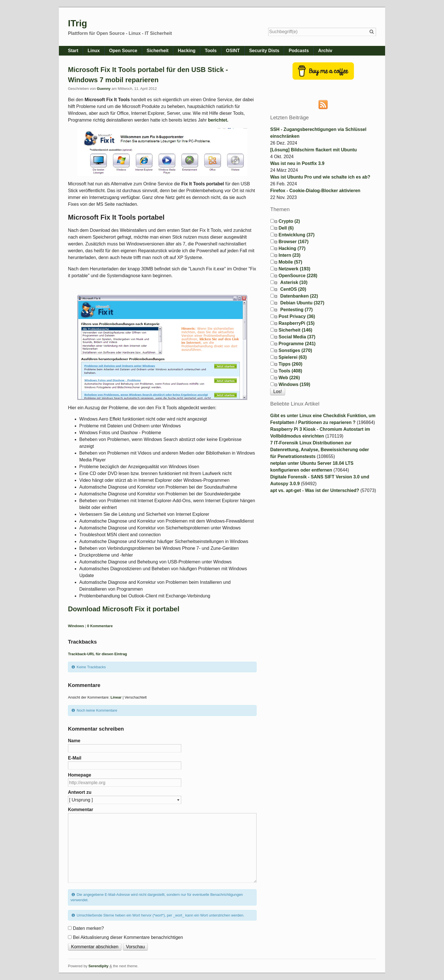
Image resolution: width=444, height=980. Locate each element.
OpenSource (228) (298, 276)
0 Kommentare (100, 626)
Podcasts (299, 51)
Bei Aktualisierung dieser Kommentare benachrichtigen (128, 937)
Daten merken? (88, 928)
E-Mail (75, 758)
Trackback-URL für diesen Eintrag (98, 654)
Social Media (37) (297, 337)
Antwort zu (80, 792)
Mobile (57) (291, 262)
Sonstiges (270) (295, 350)
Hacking (187, 51)
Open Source (123, 51)
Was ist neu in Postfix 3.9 (297, 163)
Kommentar (81, 810)
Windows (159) (294, 384)
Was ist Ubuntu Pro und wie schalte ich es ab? (320, 177)
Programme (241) (297, 344)
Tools (211, 51)
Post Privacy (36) (297, 316)
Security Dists (264, 51)
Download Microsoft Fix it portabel (124, 609)
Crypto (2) (289, 221)
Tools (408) (290, 371)
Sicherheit (158, 51)
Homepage (80, 775)
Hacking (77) (292, 248)
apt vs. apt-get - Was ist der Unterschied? (315, 490)
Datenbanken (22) (299, 296)
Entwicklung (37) (297, 235)
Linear (116, 697)
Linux (94, 51)
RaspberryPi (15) (297, 323)
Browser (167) (294, 242)
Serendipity (98, 966)
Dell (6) (286, 228)
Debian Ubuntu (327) (302, 303)
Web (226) (289, 378)
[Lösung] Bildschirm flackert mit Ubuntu (313, 150)
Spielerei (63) (293, 357)
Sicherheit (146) (295, 330)
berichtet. (218, 120)
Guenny (104, 89)
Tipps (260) (291, 364)
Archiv (325, 51)
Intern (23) (290, 255)
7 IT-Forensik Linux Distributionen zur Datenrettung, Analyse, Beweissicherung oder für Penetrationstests (320, 450)
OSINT (233, 51)
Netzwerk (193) (294, 269)
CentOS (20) (293, 289)
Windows (76, 626)
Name (74, 741)
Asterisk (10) (294, 282)
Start (73, 51)
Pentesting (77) (297, 310)
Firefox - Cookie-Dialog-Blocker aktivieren (315, 191)
